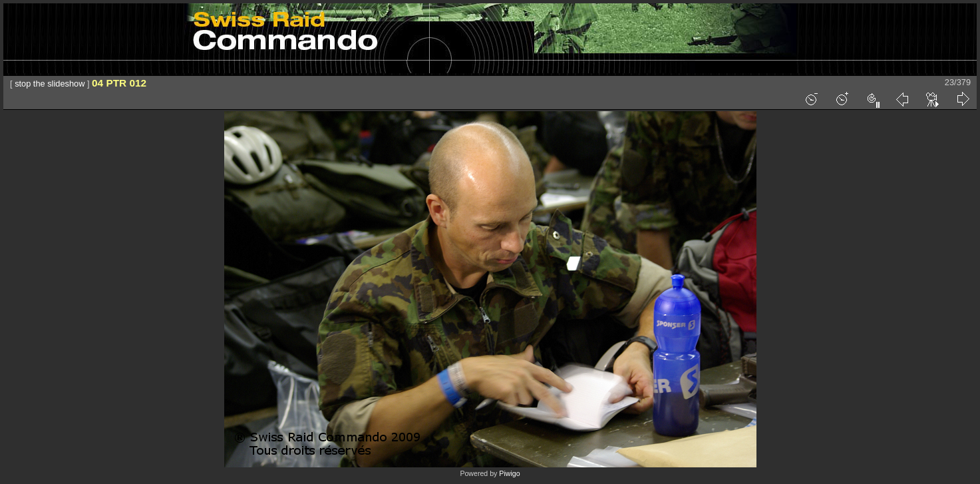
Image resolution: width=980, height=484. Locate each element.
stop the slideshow (50, 84)
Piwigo (509, 473)
